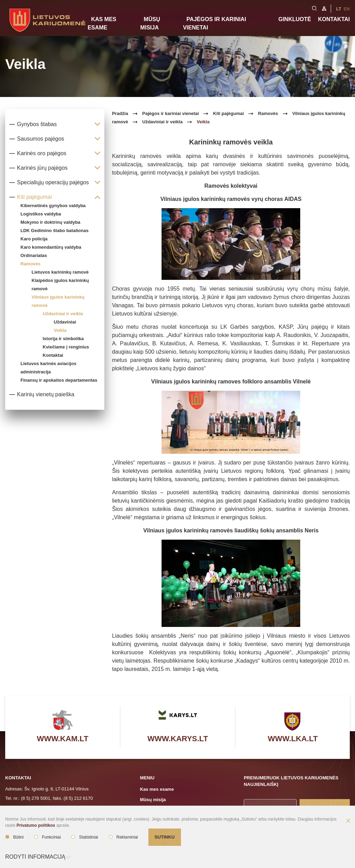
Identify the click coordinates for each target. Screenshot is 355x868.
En (347, 9)
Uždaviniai (65, 322)
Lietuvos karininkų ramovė (60, 272)
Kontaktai (334, 19)
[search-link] (314, 8)
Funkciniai (47, 837)
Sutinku (165, 837)
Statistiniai (85, 837)
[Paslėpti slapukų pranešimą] (348, 821)
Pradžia (120, 113)
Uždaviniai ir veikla (63, 314)
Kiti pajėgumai (229, 113)
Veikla (60, 330)
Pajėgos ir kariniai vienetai (215, 23)
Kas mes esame (102, 23)
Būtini (15, 837)
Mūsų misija (150, 23)
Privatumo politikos (36, 825)
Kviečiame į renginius (66, 347)
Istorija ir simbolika (63, 339)
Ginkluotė (295, 19)
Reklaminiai (123, 837)
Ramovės (268, 113)
